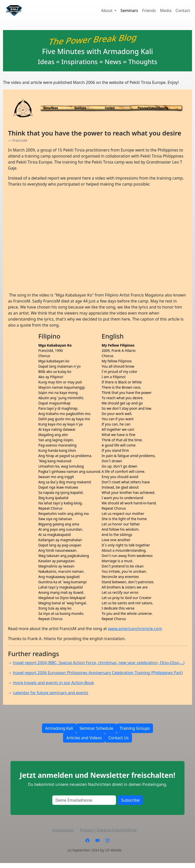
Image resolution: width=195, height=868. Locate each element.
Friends (149, 11)
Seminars (129, 11)
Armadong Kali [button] (59, 728)
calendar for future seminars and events (51, 693)
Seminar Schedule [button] (96, 728)
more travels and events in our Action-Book (53, 683)
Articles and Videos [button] (84, 738)
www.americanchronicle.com (135, 629)
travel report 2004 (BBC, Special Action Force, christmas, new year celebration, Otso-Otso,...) (99, 663)
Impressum (63, 830)
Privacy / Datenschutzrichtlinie (108, 830)
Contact (183, 11)
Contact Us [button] (118, 738)
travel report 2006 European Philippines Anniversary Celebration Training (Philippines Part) (98, 673)
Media (166, 11)
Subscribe (130, 800)
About (107, 11)
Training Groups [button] (135, 728)
